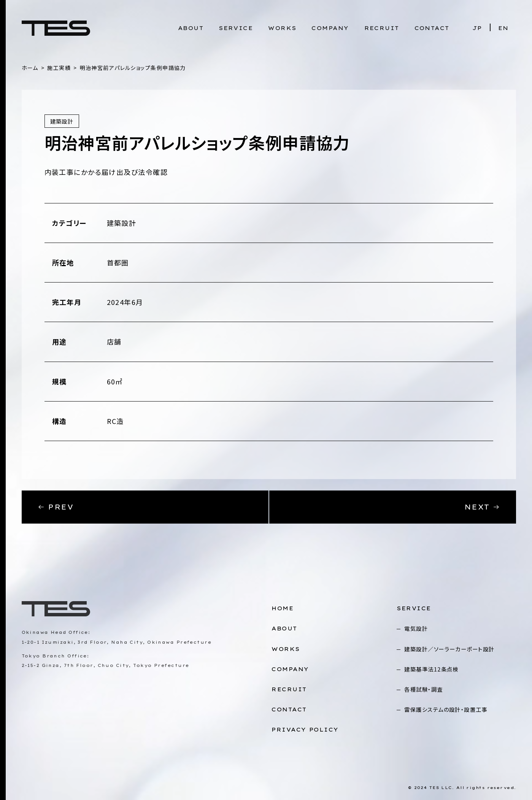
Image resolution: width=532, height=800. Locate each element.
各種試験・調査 (423, 689)
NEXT (482, 507)
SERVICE (236, 28)
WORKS (282, 28)
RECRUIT (382, 28)
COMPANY (330, 28)
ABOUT (191, 28)
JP (477, 28)
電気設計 (416, 628)
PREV (56, 507)
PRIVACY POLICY (305, 730)
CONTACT (432, 28)
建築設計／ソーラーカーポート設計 (449, 649)
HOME (283, 608)
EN (503, 28)
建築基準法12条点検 (431, 669)
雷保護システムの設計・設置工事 (446, 709)
